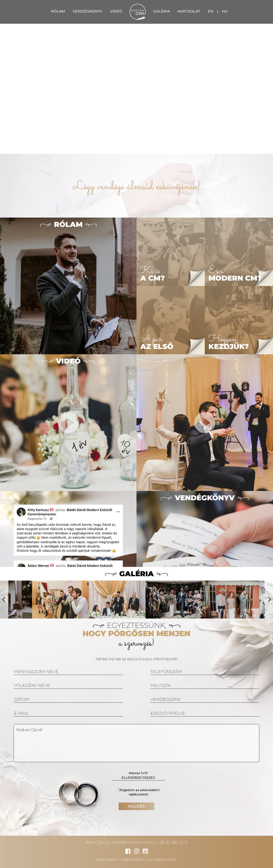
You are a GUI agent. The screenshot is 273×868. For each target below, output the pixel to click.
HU (225, 11)
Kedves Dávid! (136, 743)
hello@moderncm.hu (133, 842)
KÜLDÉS (136, 806)
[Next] (269, 600)
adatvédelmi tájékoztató (120, 859)
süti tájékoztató (162, 859)
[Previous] (4, 600)
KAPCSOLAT (189, 11)
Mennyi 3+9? (138, 776)
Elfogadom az (136, 792)
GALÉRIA (162, 11)
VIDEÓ (116, 11)
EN (211, 11)
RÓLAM (58, 11)
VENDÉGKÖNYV (87, 11)
